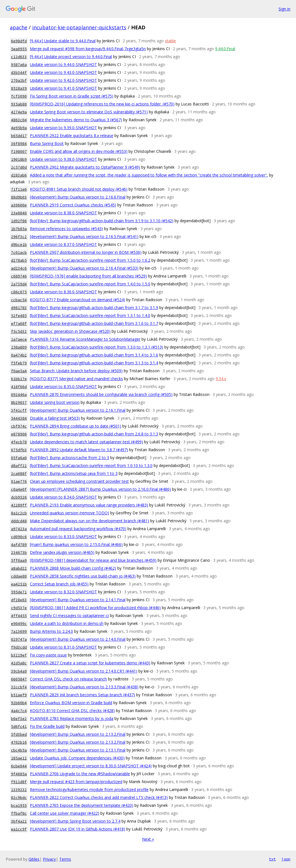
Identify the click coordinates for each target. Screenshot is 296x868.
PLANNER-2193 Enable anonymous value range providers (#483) (89, 505)
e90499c (19, 624)
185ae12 (19, 758)
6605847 (19, 679)
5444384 (19, 418)
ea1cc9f (19, 829)
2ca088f (19, 474)
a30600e (19, 205)
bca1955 (19, 806)
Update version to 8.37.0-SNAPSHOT (63, 244)
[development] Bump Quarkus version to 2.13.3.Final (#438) (84, 687)
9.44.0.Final (225, 49)
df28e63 (19, 600)
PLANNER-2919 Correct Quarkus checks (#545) (73, 205)
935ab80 (19, 104)
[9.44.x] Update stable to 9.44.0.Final (63, 41)
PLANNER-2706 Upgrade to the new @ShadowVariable (80, 774)
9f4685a (19, 774)
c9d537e (19, 608)
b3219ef (19, 655)
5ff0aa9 (19, 560)
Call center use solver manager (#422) (65, 813)
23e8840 (19, 213)
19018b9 (19, 159)
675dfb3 (19, 450)
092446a (19, 395)
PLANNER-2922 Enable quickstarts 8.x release (72, 136)
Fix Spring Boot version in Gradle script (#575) (72, 96)
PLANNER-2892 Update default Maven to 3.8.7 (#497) (79, 450)
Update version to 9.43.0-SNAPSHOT (63, 72)
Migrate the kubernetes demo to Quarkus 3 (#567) (76, 120)
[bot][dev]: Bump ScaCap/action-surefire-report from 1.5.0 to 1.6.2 (90, 260)
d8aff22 (19, 466)
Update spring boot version (55, 402)
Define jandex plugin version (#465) (62, 552)
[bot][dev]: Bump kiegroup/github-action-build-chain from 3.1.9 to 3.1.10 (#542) (102, 221)
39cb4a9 (19, 671)
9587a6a (19, 65)
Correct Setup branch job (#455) (59, 584)
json (286, 859)
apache (19, 27)
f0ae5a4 (19, 371)
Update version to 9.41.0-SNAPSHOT (63, 88)
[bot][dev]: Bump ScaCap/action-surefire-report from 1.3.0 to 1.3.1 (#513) (97, 347)
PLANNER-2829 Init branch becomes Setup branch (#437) (82, 695)
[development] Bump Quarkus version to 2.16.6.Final (78, 197)
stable (170, 41)
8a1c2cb (19, 513)
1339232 (19, 790)
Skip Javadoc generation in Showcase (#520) (70, 331)
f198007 (19, 152)
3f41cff (19, 410)
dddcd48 (19, 521)
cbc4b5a (19, 750)
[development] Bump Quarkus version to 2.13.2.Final (78, 734)
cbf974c (19, 426)
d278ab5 (19, 260)
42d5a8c (19, 663)
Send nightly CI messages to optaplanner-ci (69, 615)
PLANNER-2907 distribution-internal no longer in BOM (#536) (86, 252)
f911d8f (19, 782)
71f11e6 (19, 189)
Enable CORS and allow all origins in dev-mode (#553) (79, 151)
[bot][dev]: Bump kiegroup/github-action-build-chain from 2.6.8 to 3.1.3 (94, 434)
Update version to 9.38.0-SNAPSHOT (63, 159)
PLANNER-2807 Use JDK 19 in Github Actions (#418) (78, 829)
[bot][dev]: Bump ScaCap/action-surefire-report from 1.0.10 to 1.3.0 (91, 465)
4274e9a (19, 112)
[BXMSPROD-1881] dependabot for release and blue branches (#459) (93, 560)
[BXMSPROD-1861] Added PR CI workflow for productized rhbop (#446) (95, 608)
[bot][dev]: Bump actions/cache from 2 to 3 (69, 458)
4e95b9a (19, 128)
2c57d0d (19, 167)
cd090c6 (19, 537)
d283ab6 (19, 175)
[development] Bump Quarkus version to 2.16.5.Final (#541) (84, 236)
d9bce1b (19, 245)
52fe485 (19, 316)
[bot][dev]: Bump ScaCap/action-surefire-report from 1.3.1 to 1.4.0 (90, 315)
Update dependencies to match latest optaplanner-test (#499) (86, 442)
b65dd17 (19, 136)
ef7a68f (19, 324)
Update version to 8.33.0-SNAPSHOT (63, 537)
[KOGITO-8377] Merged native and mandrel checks (76, 379)
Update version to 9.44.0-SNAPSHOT (63, 64)
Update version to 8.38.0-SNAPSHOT (63, 213)
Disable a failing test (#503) (55, 418)
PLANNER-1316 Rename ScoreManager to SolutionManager (85, 339)
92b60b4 (19, 703)
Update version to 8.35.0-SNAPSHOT (63, 386)
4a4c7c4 (19, 711)
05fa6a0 (19, 458)
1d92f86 (19, 221)
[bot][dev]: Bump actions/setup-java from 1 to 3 (74, 473)
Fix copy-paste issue (48, 655)
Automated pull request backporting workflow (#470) (78, 529)
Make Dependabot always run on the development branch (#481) (90, 521)
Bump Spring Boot (47, 143)
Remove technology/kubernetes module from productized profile (89, 789)
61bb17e (19, 379)
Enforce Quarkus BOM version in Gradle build (71, 703)
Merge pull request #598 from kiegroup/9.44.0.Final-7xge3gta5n (88, 49)
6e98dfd (19, 41)
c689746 (19, 276)
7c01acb (19, 253)
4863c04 (19, 120)
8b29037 (19, 403)
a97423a (19, 529)
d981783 (19, 308)
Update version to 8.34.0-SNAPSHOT (63, 497)
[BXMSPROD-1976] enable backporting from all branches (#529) (88, 276)
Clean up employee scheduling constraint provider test (79, 481)
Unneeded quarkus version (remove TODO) (69, 513)
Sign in (284, 9)
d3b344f (19, 73)
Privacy (49, 859)
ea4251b (19, 584)
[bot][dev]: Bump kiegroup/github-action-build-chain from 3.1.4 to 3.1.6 (94, 355)
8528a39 (19, 88)
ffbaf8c (19, 813)
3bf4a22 (19, 821)
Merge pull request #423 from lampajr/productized (76, 782)
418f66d (19, 387)
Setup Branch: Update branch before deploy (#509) (76, 371)
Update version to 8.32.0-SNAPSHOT (63, 592)
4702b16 (19, 742)
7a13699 (19, 632)
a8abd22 (19, 568)
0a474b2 (19, 355)
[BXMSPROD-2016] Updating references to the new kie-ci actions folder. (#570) (102, 104)
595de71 (19, 592)
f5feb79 (19, 363)
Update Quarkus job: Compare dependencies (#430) (77, 758)
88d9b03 (19, 197)
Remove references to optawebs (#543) (66, 229)
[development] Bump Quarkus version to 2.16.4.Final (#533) (84, 268)
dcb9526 (19, 497)
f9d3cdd (19, 647)
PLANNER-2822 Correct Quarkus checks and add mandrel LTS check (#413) (99, 797)
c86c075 (19, 292)
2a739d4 (19, 284)
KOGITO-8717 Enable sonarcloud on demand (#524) (78, 300)
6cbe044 (19, 766)
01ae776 (19, 482)
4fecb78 (19, 442)
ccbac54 (19, 300)
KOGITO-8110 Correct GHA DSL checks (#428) (72, 711)
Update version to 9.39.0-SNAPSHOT (63, 128)
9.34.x (221, 379)
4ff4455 (19, 616)
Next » (148, 839)
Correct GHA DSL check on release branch (68, 679)
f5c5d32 (19, 331)
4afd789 (19, 545)
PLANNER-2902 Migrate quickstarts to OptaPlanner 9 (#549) (85, 167)
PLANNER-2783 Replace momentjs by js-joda (72, 718)
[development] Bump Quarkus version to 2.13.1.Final (78, 750)
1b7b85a (19, 229)
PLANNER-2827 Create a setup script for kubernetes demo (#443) (90, 663)
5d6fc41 (19, 727)
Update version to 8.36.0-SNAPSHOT (63, 292)
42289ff (19, 505)
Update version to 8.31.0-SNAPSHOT (63, 647)
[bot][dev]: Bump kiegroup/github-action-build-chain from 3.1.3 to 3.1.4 (94, 363)
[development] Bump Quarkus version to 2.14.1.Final (78, 600)
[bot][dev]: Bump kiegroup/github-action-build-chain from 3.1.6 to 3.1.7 (94, 323)
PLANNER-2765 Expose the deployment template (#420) (82, 805)
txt (272, 859)
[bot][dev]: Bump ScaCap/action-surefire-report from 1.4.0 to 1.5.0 (90, 284)
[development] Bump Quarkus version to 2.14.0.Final (78, 639)
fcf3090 (19, 96)
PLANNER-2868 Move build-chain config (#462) (73, 568)
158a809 (19, 347)
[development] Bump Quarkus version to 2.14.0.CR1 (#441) (84, 671)
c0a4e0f (19, 489)
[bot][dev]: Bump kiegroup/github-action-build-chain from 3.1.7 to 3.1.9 (94, 308)
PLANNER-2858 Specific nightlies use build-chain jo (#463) (83, 576)
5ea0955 (19, 49)
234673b (19, 553)
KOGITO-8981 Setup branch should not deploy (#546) (79, 189)
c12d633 (19, 57)
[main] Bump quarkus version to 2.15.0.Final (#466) (76, 544)
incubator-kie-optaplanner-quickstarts (79, 27)
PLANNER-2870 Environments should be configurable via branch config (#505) (101, 394)
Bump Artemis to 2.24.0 (51, 631)
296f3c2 (19, 237)
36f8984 (19, 144)
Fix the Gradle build (47, 726)
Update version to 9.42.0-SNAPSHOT (63, 80)
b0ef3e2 (19, 719)
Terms (65, 859)
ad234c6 (19, 268)
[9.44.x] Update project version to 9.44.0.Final (71, 57)
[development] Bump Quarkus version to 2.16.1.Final (78, 410)
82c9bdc (19, 798)
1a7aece (19, 339)
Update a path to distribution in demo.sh (67, 623)
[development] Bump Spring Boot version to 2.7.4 (75, 821)
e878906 (19, 434)
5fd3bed (19, 734)
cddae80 (19, 576)
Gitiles (34, 859)
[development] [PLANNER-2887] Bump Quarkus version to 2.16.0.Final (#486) (100, 489)
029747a (19, 639)
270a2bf (19, 81)
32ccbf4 (19, 687)
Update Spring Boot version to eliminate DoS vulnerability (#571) (89, 112)
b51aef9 (19, 695)
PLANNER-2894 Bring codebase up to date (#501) (76, 426)
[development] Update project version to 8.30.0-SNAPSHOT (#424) (91, 766)
